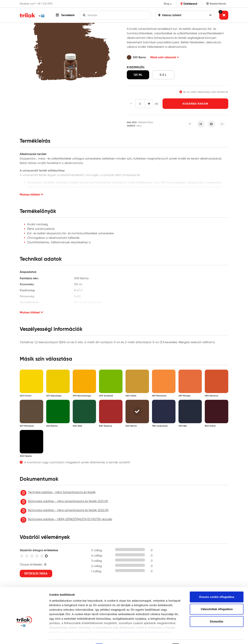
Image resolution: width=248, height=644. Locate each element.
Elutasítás (217, 598)
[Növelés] (149, 104)
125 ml (138, 75)
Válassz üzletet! (185, 15)
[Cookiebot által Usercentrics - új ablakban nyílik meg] (24, 637)
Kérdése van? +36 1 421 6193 (36, 4)
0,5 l (163, 75)
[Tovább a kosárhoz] (224, 15)
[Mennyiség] (140, 104)
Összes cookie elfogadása (217, 574)
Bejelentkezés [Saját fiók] (216, 4)
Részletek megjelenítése (66, 637)
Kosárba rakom (195, 104)
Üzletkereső (189, 4)
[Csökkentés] (131, 104)
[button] (65, 15)
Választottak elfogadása (217, 586)
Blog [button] (167, 4)
